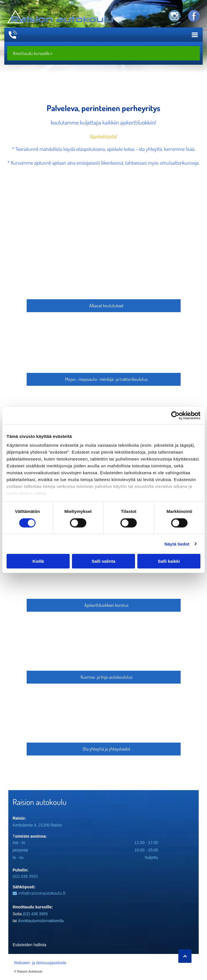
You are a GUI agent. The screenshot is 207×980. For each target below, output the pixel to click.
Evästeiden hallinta (30, 945)
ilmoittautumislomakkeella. (41, 921)
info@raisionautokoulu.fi (42, 893)
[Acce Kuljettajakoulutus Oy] (103, 271)
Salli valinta (104, 561)
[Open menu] (195, 35)
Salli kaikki (169, 561)
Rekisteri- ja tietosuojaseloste (40, 963)
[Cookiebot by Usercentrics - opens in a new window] (175, 416)
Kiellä (38, 561)
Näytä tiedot (177, 544)
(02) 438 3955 (25, 876)
